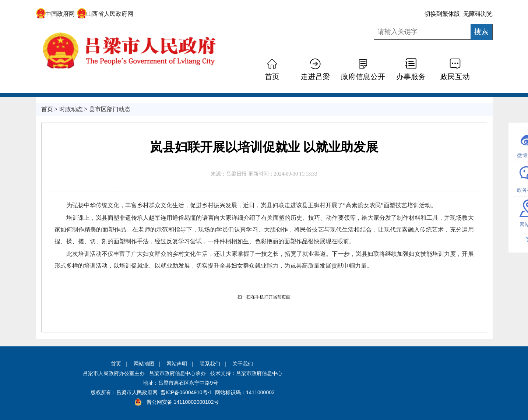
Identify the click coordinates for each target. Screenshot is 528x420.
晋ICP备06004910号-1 (186, 392)
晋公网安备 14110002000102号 (183, 402)
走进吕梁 (315, 77)
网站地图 (144, 364)
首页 (272, 77)
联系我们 (210, 364)
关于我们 (243, 364)
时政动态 (71, 109)
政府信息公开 (363, 77)
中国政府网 (55, 14)
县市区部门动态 (110, 109)
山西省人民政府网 (105, 14)
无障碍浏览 (478, 14)
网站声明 (177, 364)
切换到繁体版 (442, 14)
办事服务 (411, 77)
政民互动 (455, 77)
